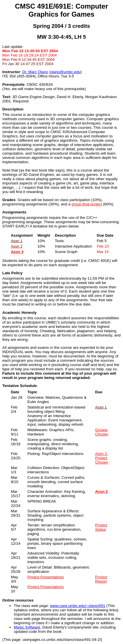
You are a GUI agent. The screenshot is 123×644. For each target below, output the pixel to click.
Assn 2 (17, 246)
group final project (87, 204)
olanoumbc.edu (65, 72)
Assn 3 (17, 252)
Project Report (101, 579)
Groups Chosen (102, 432)
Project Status (101, 527)
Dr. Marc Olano (35, 72)
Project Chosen (102, 460)
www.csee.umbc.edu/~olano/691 (78, 606)
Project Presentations (46, 577)
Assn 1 (17, 241)
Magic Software (27, 627)
